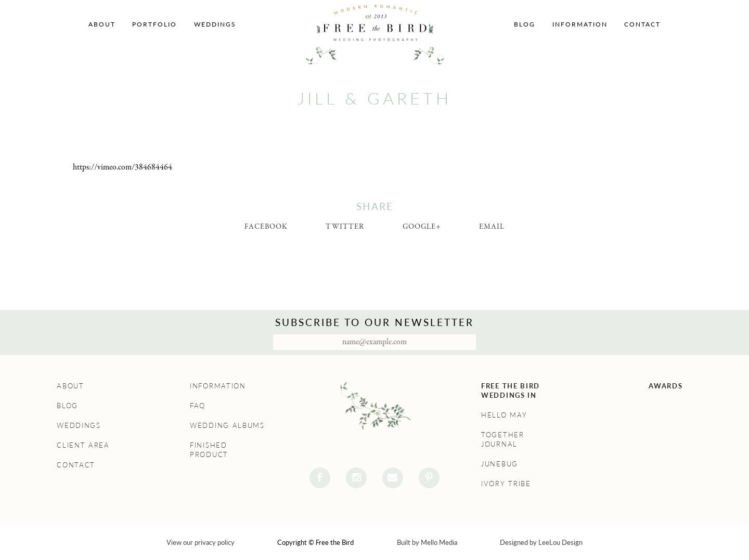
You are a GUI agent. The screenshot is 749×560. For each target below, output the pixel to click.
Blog (525, 24)
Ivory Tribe (506, 484)
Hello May (504, 415)
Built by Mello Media (427, 542)
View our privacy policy (201, 542)
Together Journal (503, 439)
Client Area (83, 445)
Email (492, 227)
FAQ (198, 406)
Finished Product (209, 450)
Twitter (345, 227)
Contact (642, 24)
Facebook (266, 227)
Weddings (215, 24)
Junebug (500, 464)
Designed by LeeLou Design (541, 542)
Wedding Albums (227, 425)
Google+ (422, 227)
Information (580, 24)
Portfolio (154, 24)
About (102, 24)
